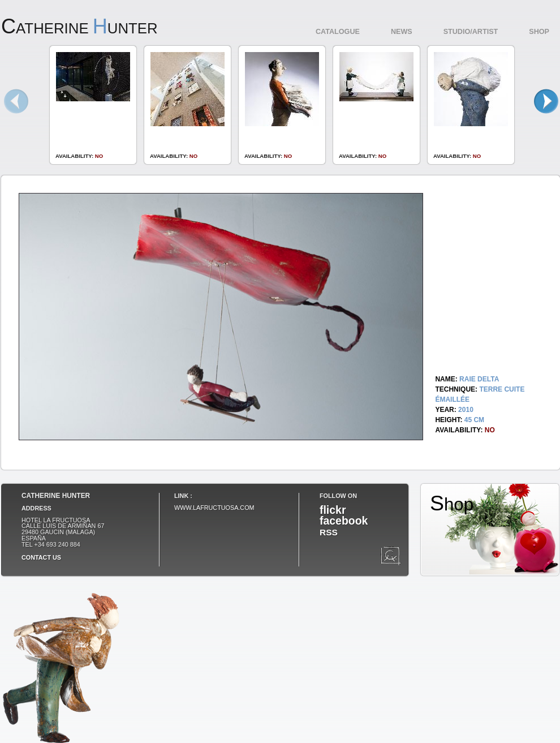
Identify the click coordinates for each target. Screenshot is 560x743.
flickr (333, 510)
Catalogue (338, 32)
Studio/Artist (471, 32)
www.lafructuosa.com (214, 508)
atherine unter (79, 28)
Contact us (41, 557)
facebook (344, 521)
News (402, 32)
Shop (539, 32)
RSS (329, 532)
